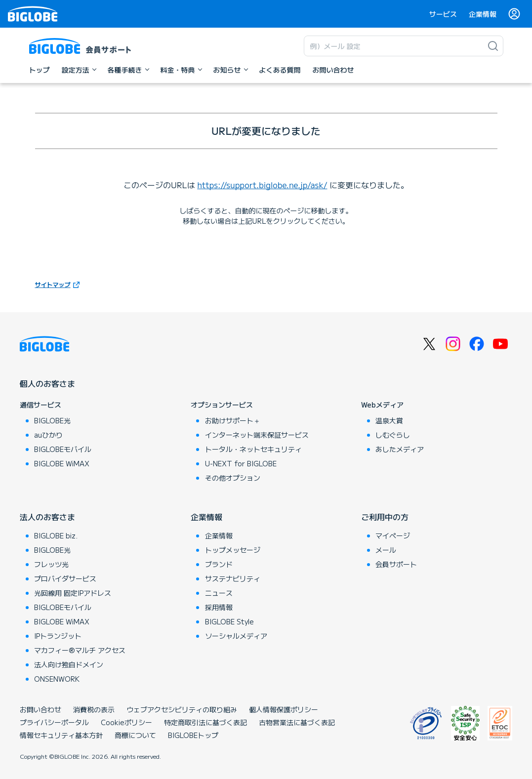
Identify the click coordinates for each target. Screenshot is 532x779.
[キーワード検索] (394, 46)
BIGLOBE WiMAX (62, 463)
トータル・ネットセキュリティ (253, 449)
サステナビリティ (233, 578)
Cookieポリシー (126, 722)
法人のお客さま (47, 517)
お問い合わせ (41, 709)
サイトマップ (53, 284)
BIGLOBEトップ (193, 735)
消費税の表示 (94, 709)
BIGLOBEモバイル (63, 449)
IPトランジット (58, 636)
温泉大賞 (389, 420)
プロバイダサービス (65, 578)
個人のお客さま (47, 383)
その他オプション (233, 478)
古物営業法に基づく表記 (297, 722)
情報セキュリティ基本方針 (61, 735)
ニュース (219, 593)
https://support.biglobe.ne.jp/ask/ (262, 185)
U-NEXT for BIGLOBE (241, 463)
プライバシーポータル (54, 722)
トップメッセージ (233, 550)
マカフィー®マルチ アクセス (80, 650)
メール (386, 550)
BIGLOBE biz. (56, 535)
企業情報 (483, 14)
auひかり (48, 435)
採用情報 (219, 607)
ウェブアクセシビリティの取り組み (182, 709)
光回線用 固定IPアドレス (73, 593)
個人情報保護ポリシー (284, 709)
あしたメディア (400, 449)
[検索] (493, 46)
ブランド (219, 564)
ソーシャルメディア (236, 636)
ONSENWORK (57, 679)
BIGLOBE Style (229, 621)
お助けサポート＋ (233, 420)
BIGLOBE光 (52, 420)
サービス (443, 14)
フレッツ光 (51, 564)
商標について (135, 735)
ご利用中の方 (385, 517)
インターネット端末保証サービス (257, 435)
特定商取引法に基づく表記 (205, 722)
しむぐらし (393, 435)
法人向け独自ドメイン (69, 664)
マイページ (393, 535)
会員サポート (396, 564)
